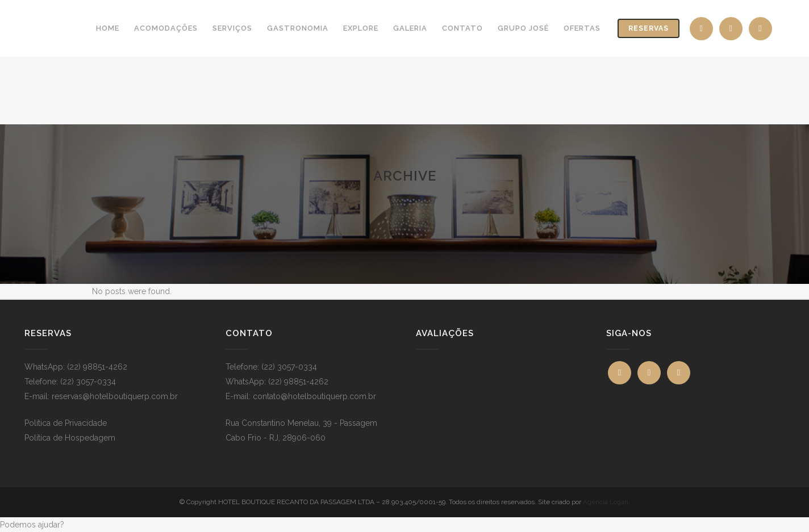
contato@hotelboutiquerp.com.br (314, 396)
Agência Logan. (606, 502)
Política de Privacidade (66, 423)
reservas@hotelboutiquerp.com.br (115, 396)
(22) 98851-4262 (97, 367)
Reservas (649, 28)
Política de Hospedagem (70, 438)
